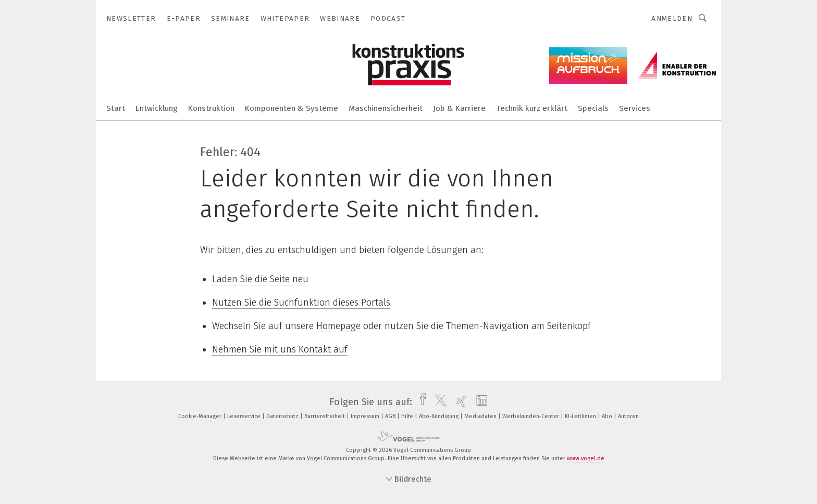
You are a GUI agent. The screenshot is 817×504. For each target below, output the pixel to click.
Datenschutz (283, 416)
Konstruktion (211, 108)
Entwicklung (157, 108)
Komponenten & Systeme (292, 108)
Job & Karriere (459, 108)
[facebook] (420, 402)
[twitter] (438, 402)
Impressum (366, 416)
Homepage (338, 326)
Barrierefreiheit (325, 416)
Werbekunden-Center (531, 416)
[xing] (459, 402)
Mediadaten (481, 416)
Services (635, 108)
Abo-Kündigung (440, 416)
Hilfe (408, 416)
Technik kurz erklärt (532, 108)
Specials (593, 108)
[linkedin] (479, 402)
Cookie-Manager (201, 416)
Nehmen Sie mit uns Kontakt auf (280, 349)
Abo (608, 416)
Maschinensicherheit (386, 108)
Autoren (628, 416)
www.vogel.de (586, 458)
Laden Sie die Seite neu (260, 279)
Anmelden (672, 18)
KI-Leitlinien (581, 416)
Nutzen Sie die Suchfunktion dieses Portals (301, 303)
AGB (391, 416)
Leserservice (245, 416)
